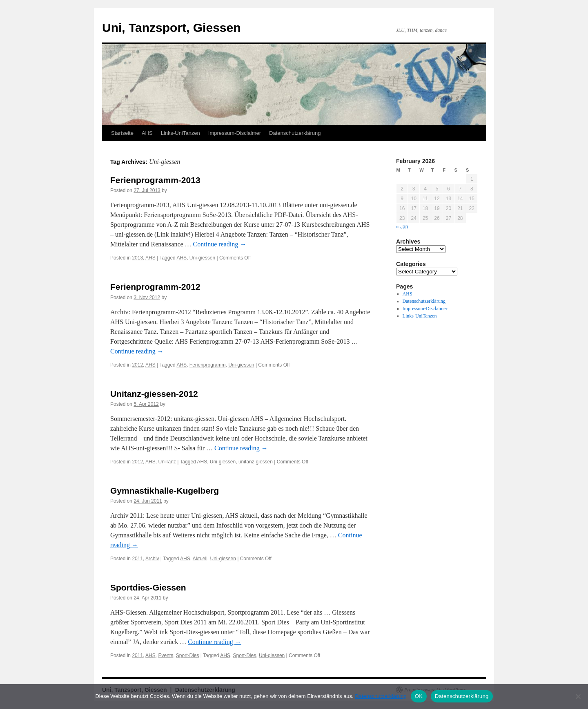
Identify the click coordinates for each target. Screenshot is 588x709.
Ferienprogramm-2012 (155, 287)
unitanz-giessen (256, 462)
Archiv (152, 559)
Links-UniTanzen (180, 133)
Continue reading (220, 244)
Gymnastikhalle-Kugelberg (165, 491)
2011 (137, 559)
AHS (147, 133)
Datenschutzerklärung (295, 133)
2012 (137, 365)
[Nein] (578, 696)
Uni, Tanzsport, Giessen (171, 28)
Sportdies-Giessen (148, 587)
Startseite (122, 133)
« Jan (402, 227)
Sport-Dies (188, 655)
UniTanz (167, 462)
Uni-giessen (202, 258)
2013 (137, 258)
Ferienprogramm (208, 365)
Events (166, 655)
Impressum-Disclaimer (235, 133)
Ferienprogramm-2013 (155, 180)
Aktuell (200, 559)
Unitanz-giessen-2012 (154, 394)
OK (419, 696)
